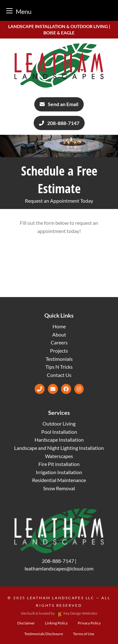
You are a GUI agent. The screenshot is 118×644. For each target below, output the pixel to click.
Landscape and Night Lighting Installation (59, 448)
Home (59, 326)
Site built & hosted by (59, 613)
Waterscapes (59, 456)
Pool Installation (59, 432)
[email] (53, 389)
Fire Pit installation (59, 464)
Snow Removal (59, 488)
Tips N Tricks (59, 367)
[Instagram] (79, 389)
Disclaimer (26, 623)
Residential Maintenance (59, 480)
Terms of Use (84, 634)
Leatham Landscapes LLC (61, 598)
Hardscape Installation (59, 440)
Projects (59, 351)
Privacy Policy (89, 623)
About (59, 334)
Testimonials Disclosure (44, 634)
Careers (59, 342)
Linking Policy (56, 623)
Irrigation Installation (59, 472)
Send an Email (59, 104)
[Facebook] (66, 389)
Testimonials (59, 359)
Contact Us (59, 375)
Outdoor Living (59, 423)
